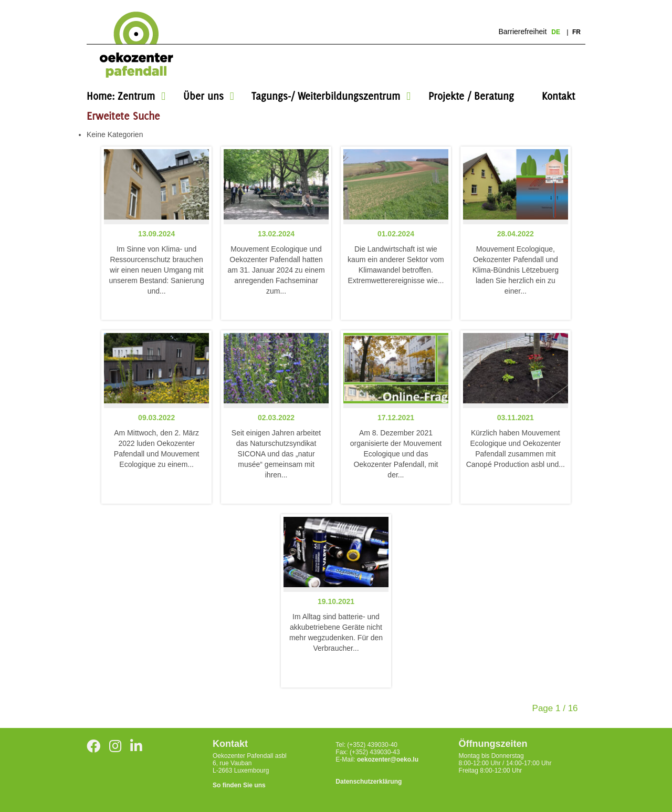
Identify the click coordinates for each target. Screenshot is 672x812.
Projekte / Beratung (471, 96)
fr (576, 32)
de (556, 32)
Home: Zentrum (121, 96)
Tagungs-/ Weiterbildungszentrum (326, 96)
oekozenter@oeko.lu (388, 759)
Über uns (203, 96)
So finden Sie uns (239, 785)
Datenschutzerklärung (369, 782)
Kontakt (558, 96)
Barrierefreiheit (522, 32)
